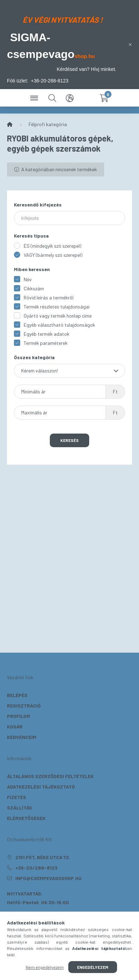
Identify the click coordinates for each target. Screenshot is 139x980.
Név (28, 279)
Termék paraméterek (46, 343)
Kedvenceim (22, 737)
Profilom (18, 716)
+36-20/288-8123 (36, 868)
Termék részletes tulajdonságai (57, 307)
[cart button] (105, 98)
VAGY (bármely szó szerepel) (53, 255)
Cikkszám (34, 288)
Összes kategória (34, 357)
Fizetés (17, 797)
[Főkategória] (10, 124)
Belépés (17, 695)
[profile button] (87, 98)
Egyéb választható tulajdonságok (59, 325)
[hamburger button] (35, 98)
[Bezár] (130, 44)
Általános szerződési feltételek (50, 776)
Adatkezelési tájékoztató (41, 787)
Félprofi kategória (48, 124)
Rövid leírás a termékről (49, 297)
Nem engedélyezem (45, 967)
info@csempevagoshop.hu (48, 878)
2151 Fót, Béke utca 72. (43, 857)
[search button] (52, 98)
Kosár (15, 727)
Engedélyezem (93, 967)
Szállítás (20, 808)
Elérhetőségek (26, 818)
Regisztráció (24, 706)
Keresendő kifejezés (38, 205)
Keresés (69, 440)
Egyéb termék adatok (47, 334)
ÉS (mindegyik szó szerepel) (52, 246)
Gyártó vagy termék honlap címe (58, 316)
